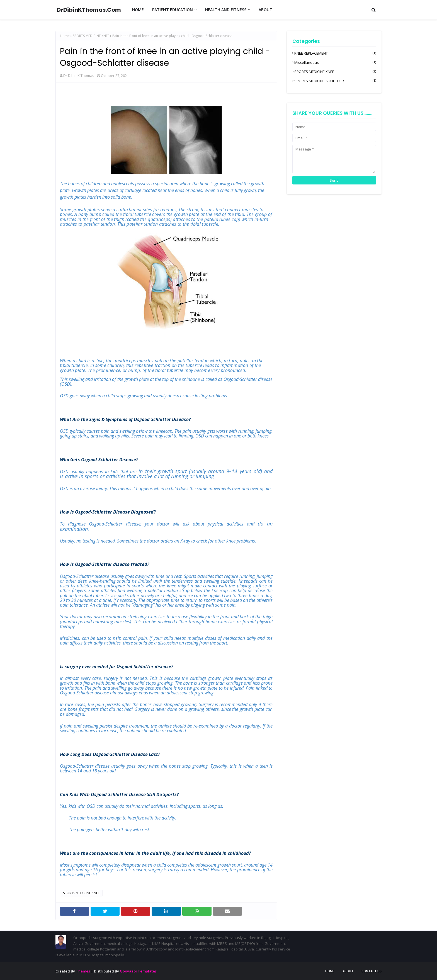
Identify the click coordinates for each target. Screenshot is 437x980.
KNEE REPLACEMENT (335, 53)
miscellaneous (335, 62)
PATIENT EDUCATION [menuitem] (173, 10)
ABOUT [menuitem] (265, 10)
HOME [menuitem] (138, 10)
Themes (83, 971)
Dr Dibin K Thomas (79, 76)
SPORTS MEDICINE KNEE (91, 36)
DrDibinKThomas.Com (89, 10)
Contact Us (372, 971)
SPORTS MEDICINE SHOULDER (335, 81)
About (348, 971)
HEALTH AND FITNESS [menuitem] (226, 10)
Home (65, 36)
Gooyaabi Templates (138, 971)
